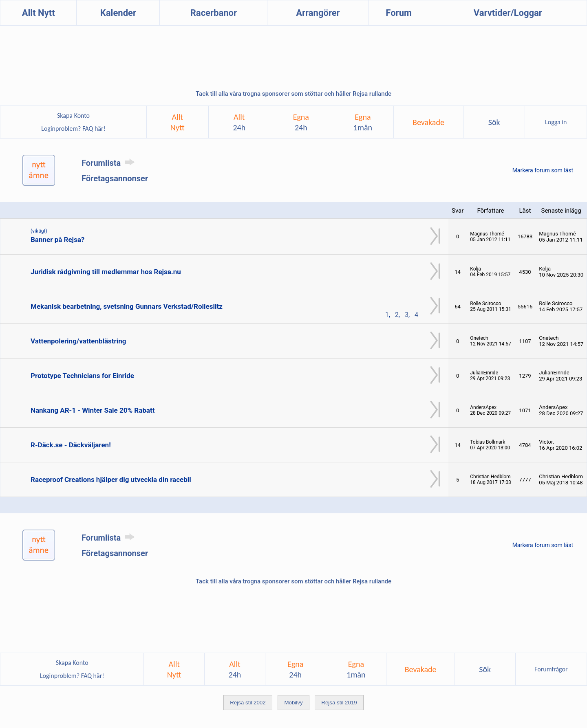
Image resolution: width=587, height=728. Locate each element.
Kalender (118, 13)
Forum (399, 13)
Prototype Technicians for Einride (82, 376)
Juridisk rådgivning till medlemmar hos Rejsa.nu (106, 272)
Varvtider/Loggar (508, 13)
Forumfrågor (551, 669)
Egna (301, 122)
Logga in (556, 122)
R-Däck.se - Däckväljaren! (71, 445)
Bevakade (428, 122)
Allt (239, 122)
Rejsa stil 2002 (248, 703)
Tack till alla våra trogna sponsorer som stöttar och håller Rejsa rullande (293, 94)
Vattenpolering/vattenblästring (78, 341)
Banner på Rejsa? (57, 240)
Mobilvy (293, 703)
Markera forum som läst (543, 170)
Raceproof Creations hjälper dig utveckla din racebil (111, 479)
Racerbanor (214, 13)
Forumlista (109, 163)
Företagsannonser (115, 178)
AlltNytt (178, 122)
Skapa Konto (73, 115)
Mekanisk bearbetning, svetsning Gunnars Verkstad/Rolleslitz (127, 306)
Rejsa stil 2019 (339, 703)
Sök (494, 122)
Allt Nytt (39, 13)
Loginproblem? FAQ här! (74, 129)
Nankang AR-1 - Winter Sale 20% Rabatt (93, 410)
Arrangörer (318, 13)
